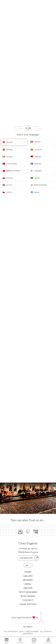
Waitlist (20, 640)
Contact (28, 600)
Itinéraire (48, 640)
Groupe (28, 588)
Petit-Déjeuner (28, 592)
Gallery (28, 576)
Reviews (28, 580)
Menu (28, 584)
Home (28, 572)
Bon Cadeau (28, 596)
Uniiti (30, 627)
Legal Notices (28, 604)
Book (7, 640)
